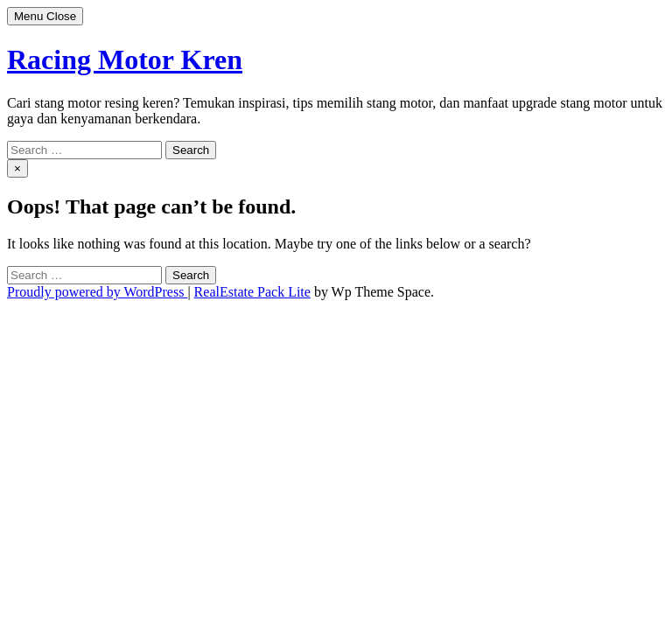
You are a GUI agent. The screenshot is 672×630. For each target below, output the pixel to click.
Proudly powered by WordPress (97, 292)
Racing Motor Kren (125, 59)
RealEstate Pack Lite (252, 292)
